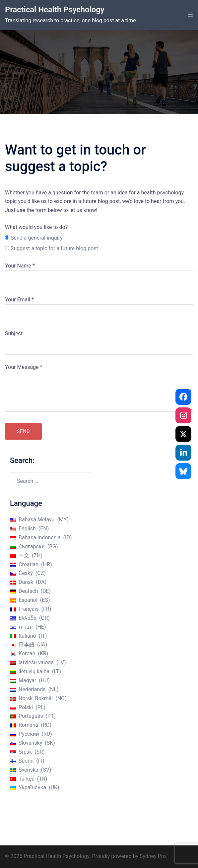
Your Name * (99, 272)
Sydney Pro (153, 856)
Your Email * (99, 306)
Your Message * (99, 388)
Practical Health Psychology (55, 10)
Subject (99, 340)
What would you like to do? (36, 227)
